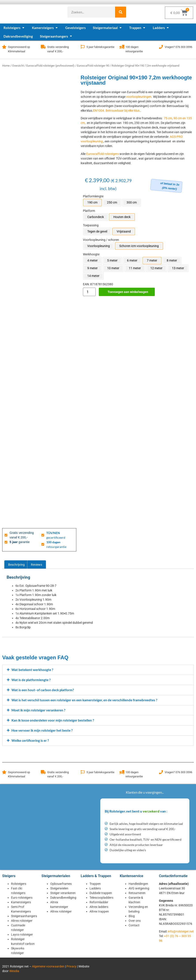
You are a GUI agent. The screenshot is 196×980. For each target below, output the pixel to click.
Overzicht (18, 66)
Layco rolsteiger (22, 935)
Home (6, 66)
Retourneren (137, 893)
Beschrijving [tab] (16, 565)
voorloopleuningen (139, 97)
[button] (98, 670)
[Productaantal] (89, 292)
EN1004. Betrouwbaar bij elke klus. (117, 111)
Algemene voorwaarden (48, 966)
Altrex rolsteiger (22, 921)
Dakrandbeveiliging (63, 898)
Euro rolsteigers (22, 898)
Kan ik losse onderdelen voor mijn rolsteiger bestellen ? (53, 720)
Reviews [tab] (36, 565)
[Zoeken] (121, 12)
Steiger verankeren (63, 893)
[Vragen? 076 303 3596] (161, 47)
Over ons (135, 921)
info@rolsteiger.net (181, 931)
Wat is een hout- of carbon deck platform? (43, 690)
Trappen (95, 884)
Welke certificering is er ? (30, 740)
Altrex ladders (99, 907)
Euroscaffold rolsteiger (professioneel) (50, 66)
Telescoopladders (101, 898)
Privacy (71, 966)
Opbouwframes (61, 884)
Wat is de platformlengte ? (31, 680)
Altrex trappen (99, 911)
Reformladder (99, 902)
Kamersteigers (21, 902)
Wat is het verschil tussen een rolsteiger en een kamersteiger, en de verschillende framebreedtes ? (84, 700)
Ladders (95, 888)
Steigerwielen (59, 888)
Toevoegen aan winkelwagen (128, 292)
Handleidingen (138, 884)
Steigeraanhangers (24, 916)
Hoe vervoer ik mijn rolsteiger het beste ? (42, 730)
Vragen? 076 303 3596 (178, 47)
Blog (132, 916)
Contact (134, 925)
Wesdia (14, 971)
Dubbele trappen (101, 893)
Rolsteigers (19, 884)
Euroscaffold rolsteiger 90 (93, 66)
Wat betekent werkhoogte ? (32, 670)
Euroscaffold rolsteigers (103, 154)
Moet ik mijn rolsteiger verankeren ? (38, 710)
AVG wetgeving (139, 888)
